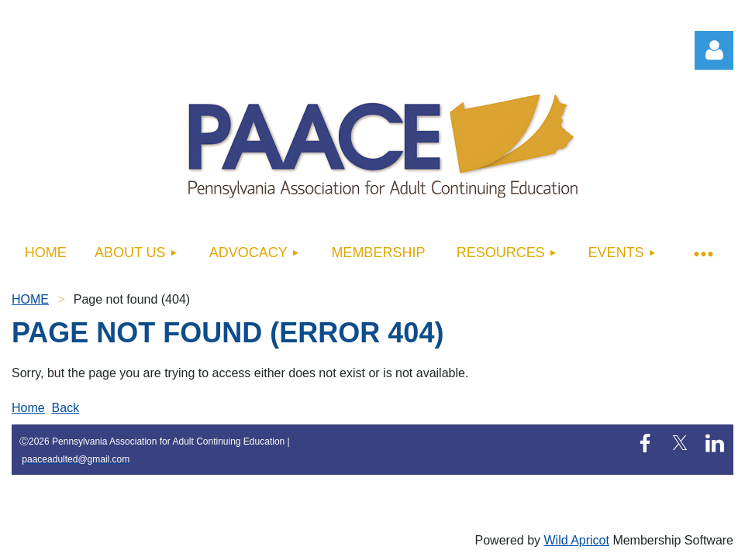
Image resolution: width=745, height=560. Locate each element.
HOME (30, 299)
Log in (714, 50)
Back (66, 408)
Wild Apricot (576, 540)
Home (28, 408)
